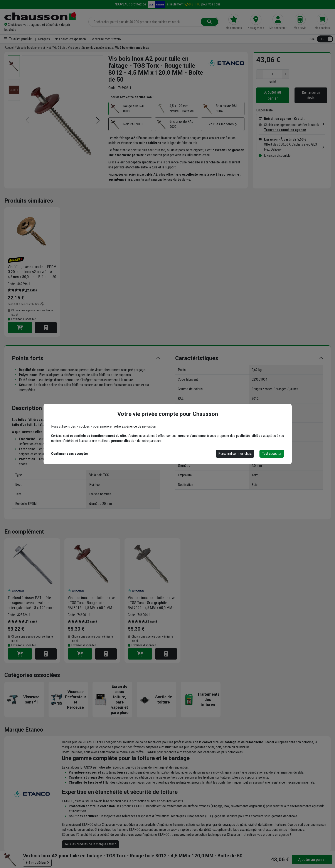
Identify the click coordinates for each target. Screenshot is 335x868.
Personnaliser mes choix (235, 454)
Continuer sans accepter (70, 454)
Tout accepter (272, 454)
